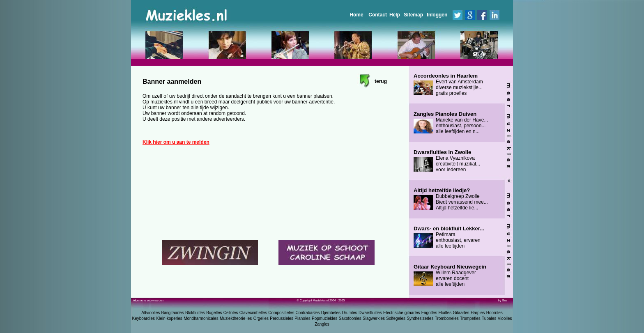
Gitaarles (461, 313)
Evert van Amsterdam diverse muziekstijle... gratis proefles (448, 85)
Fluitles (445, 313)
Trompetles (470, 318)
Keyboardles (144, 318)
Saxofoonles (350, 318)
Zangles (322, 324)
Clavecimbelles (253, 313)
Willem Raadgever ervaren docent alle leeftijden (450, 276)
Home (356, 15)
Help (395, 15)
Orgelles (261, 318)
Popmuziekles (324, 318)
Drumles (349, 313)
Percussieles (282, 318)
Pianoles (302, 318)
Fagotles (429, 313)
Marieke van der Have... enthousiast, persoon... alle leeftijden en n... (451, 123)
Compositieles (281, 313)
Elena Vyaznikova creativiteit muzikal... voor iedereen (447, 161)
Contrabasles (308, 313)
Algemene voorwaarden (148, 300)
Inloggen (437, 15)
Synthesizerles (420, 318)
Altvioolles (151, 313)
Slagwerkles (374, 318)
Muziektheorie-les (236, 318)
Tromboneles (447, 318)
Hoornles (494, 313)
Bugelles (214, 313)
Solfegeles (396, 318)
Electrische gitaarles (401, 313)
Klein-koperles (169, 318)
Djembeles (331, 313)
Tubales (489, 318)
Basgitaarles (173, 313)
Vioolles (505, 318)
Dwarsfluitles (370, 313)
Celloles (231, 313)
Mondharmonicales (201, 318)
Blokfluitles (195, 313)
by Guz (503, 300)
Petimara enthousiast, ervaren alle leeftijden (449, 237)
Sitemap (413, 15)
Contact (378, 15)
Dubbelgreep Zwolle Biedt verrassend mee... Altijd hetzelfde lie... (451, 199)
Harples (478, 313)
